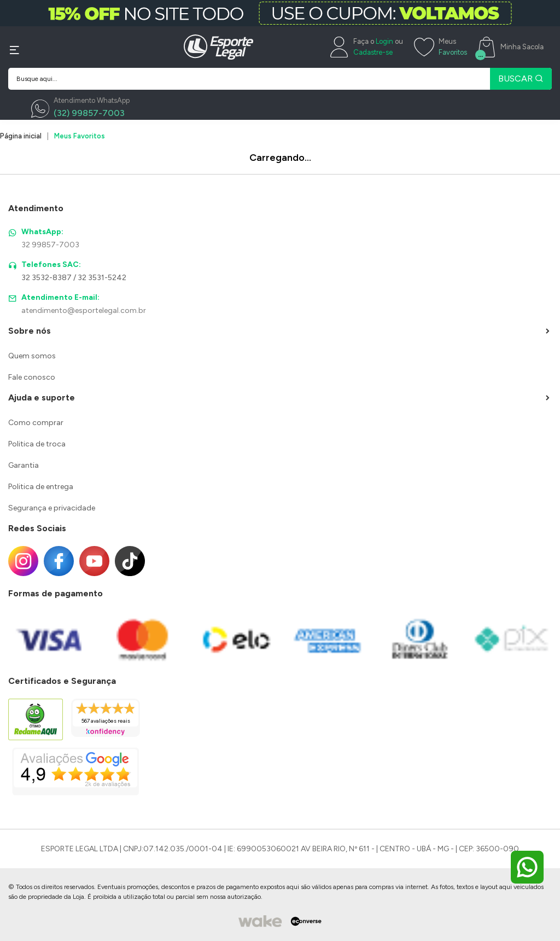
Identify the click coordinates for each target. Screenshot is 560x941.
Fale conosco (32, 377)
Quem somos (32, 356)
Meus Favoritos (80, 136)
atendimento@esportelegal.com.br (84, 310)
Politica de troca (37, 444)
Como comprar (36, 423)
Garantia (24, 465)
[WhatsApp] (80, 109)
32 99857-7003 (50, 245)
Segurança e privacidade (52, 508)
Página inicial (21, 136)
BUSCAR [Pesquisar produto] (521, 79)
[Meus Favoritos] (441, 47)
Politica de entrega (41, 487)
